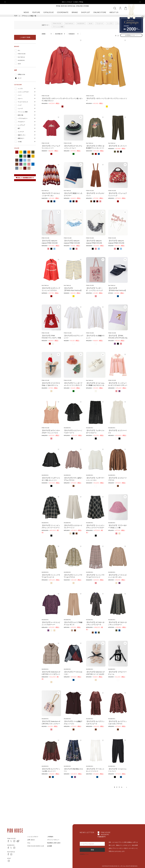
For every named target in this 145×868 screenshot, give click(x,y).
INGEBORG (21, 60)
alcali (19, 64)
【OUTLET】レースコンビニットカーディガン (117, 576)
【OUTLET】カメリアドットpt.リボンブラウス (117, 723)
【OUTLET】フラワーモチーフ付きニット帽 (117, 527)
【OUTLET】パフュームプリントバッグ (117, 194)
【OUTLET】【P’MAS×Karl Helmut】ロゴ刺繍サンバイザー (117, 289)
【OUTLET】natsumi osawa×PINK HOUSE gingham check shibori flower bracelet (73, 242)
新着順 (44, 34)
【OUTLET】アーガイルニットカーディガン (51, 194)
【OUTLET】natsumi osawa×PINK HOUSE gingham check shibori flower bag (50, 242)
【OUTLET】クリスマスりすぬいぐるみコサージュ (51, 384)
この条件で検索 (25, 37)
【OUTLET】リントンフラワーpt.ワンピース (51, 576)
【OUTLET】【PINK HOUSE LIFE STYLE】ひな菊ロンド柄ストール (118, 337)
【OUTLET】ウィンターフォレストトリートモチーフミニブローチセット (73, 384)
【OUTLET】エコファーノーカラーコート (73, 432)
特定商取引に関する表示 (54, 843)
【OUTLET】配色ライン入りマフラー (73, 194)
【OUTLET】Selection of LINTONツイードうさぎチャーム (95, 673)
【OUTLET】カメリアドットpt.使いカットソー (51, 770)
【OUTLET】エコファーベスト (117, 432)
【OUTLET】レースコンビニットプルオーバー (51, 623)
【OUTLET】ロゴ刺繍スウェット (95, 337)
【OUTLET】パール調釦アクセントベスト (73, 723)
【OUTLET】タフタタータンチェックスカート (117, 623)
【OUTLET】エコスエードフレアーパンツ (73, 527)
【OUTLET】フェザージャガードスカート (95, 432)
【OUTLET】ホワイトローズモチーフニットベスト (51, 432)
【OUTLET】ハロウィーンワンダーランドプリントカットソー (107, 100)
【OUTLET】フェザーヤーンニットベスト (95, 479)
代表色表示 (72, 34)
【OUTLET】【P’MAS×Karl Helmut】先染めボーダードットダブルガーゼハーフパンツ (73, 289)
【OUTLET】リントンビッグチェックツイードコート (51, 527)
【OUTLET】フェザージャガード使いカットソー (51, 479)
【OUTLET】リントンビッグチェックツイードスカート (95, 527)
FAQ (29, 843)
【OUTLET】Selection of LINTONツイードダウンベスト (51, 673)
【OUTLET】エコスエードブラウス (117, 479)
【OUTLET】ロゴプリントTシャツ (74, 337)
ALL (19, 50)
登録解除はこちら (84, 854)
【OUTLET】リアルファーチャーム (117, 673)
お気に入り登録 (81, 40)
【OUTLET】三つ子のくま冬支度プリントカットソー (95, 147)
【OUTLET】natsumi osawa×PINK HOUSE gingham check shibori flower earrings (117, 242)
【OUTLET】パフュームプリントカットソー (51, 147)
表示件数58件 (59, 34)
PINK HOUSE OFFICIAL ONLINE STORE (72, 6)
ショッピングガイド (33, 837)
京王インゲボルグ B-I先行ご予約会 (73, 2)
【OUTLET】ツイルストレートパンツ (117, 770)
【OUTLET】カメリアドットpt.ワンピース (95, 723)
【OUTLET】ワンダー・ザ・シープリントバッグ (95, 289)
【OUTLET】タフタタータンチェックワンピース (95, 623)
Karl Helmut (21, 57)
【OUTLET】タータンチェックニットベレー (73, 147)
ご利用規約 (50, 837)
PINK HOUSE (22, 54)
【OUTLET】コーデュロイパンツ (95, 194)
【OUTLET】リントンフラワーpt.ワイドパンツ (95, 576)
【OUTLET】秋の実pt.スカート (73, 770)
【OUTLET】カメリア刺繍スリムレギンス (73, 623)
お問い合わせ (31, 840)
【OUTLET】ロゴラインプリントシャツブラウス (51, 289)
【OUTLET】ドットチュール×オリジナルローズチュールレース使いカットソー (118, 384)
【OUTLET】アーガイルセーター (73, 673)
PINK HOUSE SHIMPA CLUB (36, 846)
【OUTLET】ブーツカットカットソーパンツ (95, 770)
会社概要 (50, 846)
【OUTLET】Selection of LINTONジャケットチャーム (51, 723)
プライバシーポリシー (53, 840)
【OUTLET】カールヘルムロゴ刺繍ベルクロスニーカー (95, 384)
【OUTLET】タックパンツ (117, 146)
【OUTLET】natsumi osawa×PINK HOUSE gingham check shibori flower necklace (95, 242)
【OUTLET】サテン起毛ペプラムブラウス (73, 479)
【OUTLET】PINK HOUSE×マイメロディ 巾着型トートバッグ (51, 337)
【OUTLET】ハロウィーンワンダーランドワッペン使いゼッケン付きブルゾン (62, 100)
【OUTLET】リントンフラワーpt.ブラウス (73, 576)
